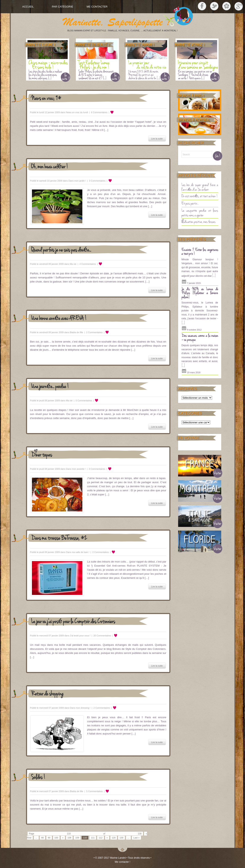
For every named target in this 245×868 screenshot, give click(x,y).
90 (49, 838)
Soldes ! (38, 777)
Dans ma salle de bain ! (78, 552)
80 (42, 838)
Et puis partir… (190, 203)
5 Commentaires (84, 401)
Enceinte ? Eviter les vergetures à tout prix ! (200, 252)
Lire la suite (157, 139)
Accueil (28, 7)
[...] (214, 275)
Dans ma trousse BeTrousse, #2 (59, 538)
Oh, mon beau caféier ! (50, 166)
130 (121, 838)
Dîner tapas (42, 454)
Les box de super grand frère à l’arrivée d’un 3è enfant (200, 187)
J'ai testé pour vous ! (80, 636)
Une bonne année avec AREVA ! (59, 318)
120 (114, 838)
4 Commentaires (88, 264)
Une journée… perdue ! (50, 386)
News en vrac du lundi (77, 112)
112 (100, 838)
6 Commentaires (99, 112)
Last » (136, 838)
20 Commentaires (102, 636)
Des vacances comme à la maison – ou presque (200, 337)
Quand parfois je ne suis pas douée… (61, 249)
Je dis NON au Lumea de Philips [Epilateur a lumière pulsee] (200, 293)
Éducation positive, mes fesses (199, 221)
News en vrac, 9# (46, 98)
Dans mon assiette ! (76, 469)
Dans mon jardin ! (77, 181)
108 (69, 838)
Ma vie (73, 264)
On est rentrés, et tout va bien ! (200, 196)
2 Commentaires (94, 332)
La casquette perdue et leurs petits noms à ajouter (200, 213)
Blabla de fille (76, 332)
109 (77, 838)
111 (93, 838)
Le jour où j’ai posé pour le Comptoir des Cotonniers (73, 621)
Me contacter (97, 7)
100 (56, 838)
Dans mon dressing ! (80, 708)
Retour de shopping (47, 693)
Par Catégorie (63, 7)
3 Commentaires (97, 181)
